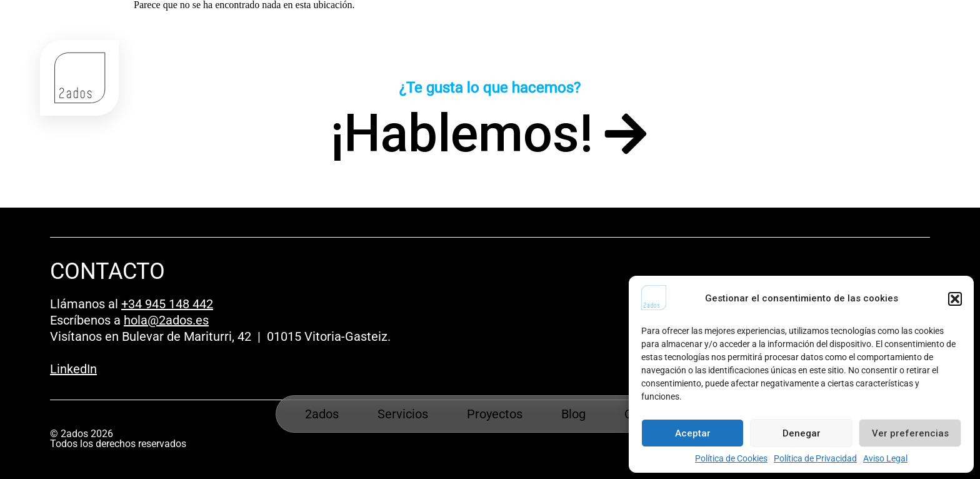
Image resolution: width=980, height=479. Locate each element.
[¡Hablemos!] (626, 134)
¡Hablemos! (462, 134)
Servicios (403, 414)
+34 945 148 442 (167, 304)
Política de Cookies (731, 458)
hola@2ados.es (166, 320)
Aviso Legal (885, 458)
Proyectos (495, 414)
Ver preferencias (910, 433)
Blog (573, 414)
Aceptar (693, 433)
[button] (955, 299)
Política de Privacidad (815, 458)
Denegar (802, 433)
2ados (322, 414)
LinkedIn (73, 369)
